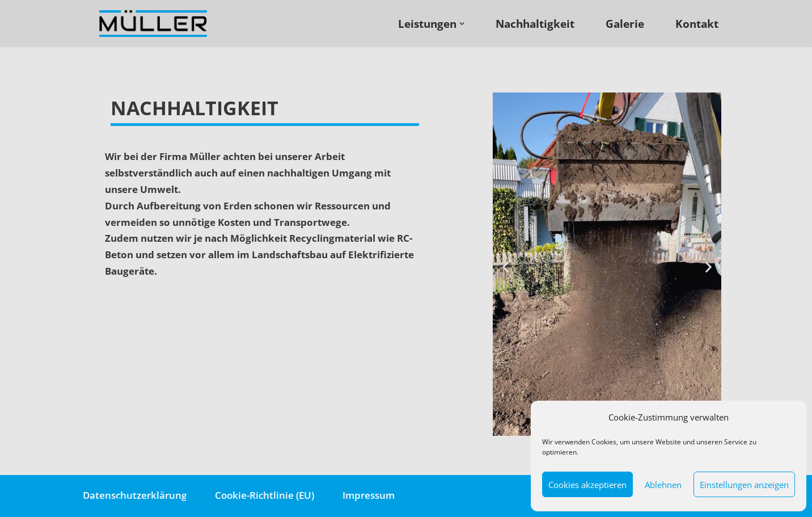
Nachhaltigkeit (535, 24)
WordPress (210, 501)
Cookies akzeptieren (587, 485)
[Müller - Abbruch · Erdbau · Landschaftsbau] (156, 24)
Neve (94, 501)
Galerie (625, 24)
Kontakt (697, 24)
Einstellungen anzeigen (744, 485)
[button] (506, 266)
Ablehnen (663, 485)
